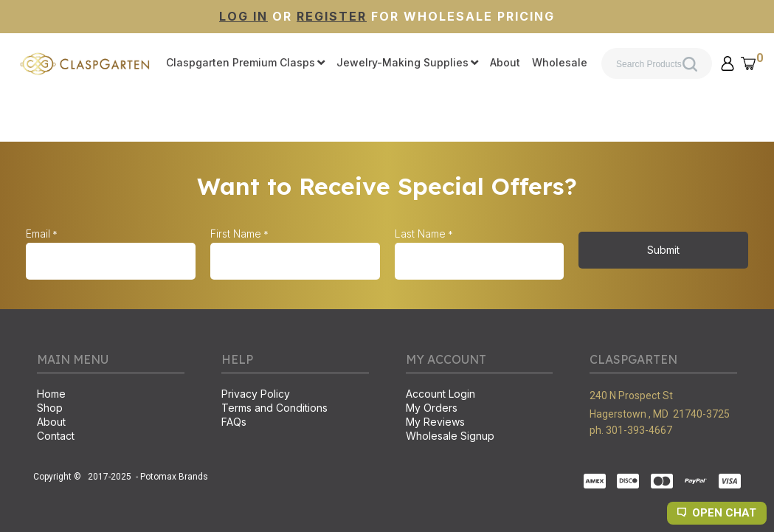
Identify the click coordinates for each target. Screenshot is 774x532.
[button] (728, 63)
